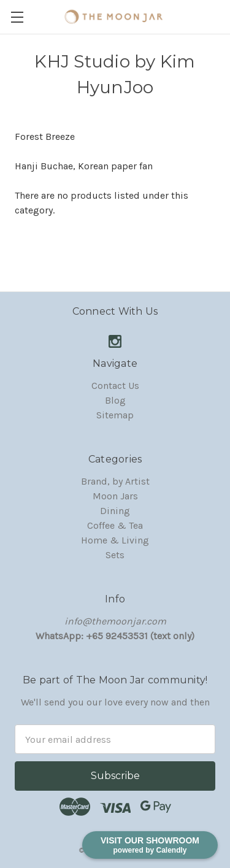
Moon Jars (115, 496)
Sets (115, 555)
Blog (115, 400)
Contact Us (115, 386)
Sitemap (115, 415)
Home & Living (115, 540)
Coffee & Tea (115, 525)
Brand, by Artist (115, 481)
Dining (115, 511)
